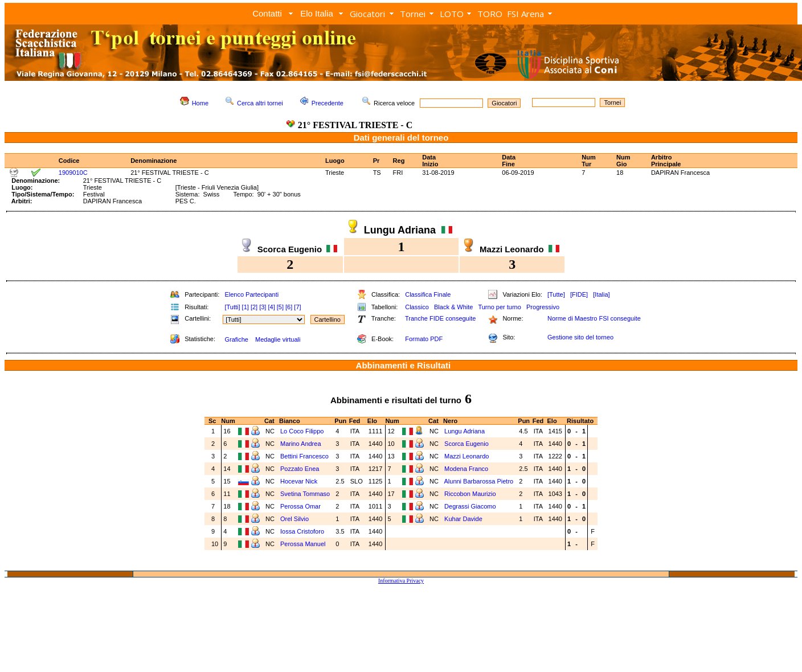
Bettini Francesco (304, 456)
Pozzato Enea (300, 469)
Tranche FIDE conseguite (440, 318)
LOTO (452, 14)
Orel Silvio (294, 519)
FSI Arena (525, 14)
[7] (297, 307)
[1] (245, 307)
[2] (254, 307)
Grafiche (236, 339)
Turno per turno (499, 307)
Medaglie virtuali (278, 339)
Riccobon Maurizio (470, 494)
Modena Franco (466, 469)
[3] (263, 307)
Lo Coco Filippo (302, 431)
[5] (280, 307)
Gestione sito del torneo (580, 337)
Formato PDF (424, 339)
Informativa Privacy (401, 581)
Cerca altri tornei (260, 103)
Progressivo (543, 307)
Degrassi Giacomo (470, 506)
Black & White (453, 307)
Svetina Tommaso (305, 494)
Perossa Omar (300, 506)
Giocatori (367, 14)
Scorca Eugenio (467, 444)
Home (200, 103)
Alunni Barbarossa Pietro (478, 481)
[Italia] (601, 294)
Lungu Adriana (465, 431)
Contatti (267, 13)
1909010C (73, 173)
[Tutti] (232, 307)
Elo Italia (317, 13)
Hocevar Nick (299, 481)
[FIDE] (579, 294)
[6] (289, 307)
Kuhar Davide (463, 519)
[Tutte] (556, 294)
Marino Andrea (301, 444)
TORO (490, 14)
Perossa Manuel (303, 544)
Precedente (328, 103)
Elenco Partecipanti (251, 294)
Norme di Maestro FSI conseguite (594, 318)
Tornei (413, 14)
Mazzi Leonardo (467, 456)
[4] (271, 307)
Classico (417, 307)
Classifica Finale (428, 294)
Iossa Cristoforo (302, 531)
